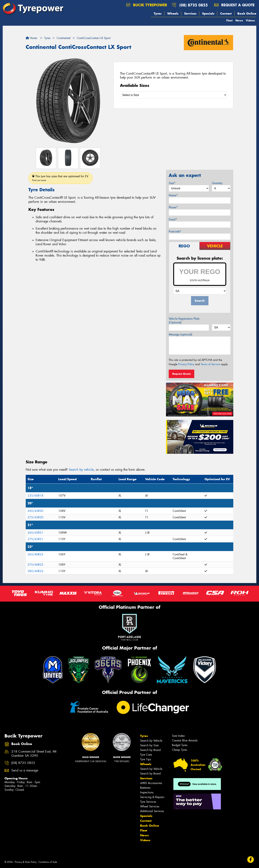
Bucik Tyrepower (147, 5)
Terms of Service (210, 364)
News (239, 20)
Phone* (173, 207)
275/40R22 (35, 565)
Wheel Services (150, 806)
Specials (208, 13)
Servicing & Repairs (152, 797)
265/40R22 (35, 554)
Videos (250, 20)
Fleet (229, 20)
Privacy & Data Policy (26, 862)
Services (190, 13)
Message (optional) (180, 334)
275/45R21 (35, 539)
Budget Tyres (180, 745)
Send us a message (25, 770)
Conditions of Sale (48, 862)
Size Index (178, 736)
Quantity (217, 183)
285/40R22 (35, 571)
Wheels (173, 13)
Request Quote (181, 374)
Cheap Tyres (180, 750)
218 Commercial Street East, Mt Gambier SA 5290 (34, 754)
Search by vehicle (81, 470)
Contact (226, 13)
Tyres (158, 13)
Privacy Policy (186, 364)
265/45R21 (35, 533)
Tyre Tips (146, 759)
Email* (173, 219)
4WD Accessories (151, 783)
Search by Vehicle (151, 741)
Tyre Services (148, 802)
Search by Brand (150, 750)
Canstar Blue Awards (185, 740)
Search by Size (149, 745)
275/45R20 (35, 517)
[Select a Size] (173, 95)
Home (31, 38)
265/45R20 (35, 511)
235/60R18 (35, 496)
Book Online (247, 13)
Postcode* (175, 231)
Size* (172, 183)
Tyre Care (146, 755)
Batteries (145, 788)
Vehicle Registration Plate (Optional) (184, 321)
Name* (173, 195)
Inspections (147, 792)
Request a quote (234, 5)
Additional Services (152, 811)
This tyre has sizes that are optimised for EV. (61, 178)
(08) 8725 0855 (194, 5)
